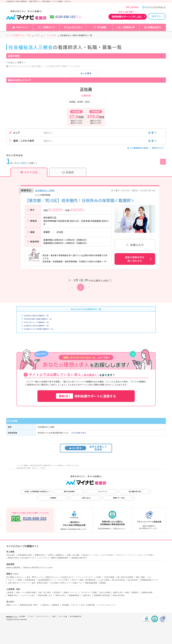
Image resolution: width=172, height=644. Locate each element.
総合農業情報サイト (46, 580)
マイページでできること (156, 7)
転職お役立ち (155, 27)
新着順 (68, 172)
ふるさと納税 (104, 580)
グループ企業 (63, 616)
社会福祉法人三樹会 (45, 190)
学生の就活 (11, 555)
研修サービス (11, 605)
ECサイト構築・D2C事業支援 (84, 580)
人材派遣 (10, 592)
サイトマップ (102, 492)
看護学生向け (40, 555)
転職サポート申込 (119, 498)
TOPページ (22, 27)
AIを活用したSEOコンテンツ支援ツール (66, 583)
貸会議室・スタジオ (70, 605)
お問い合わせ (86, 498)
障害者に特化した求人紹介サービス (22, 558)
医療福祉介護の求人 (79, 558)
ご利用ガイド (48, 27)
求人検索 (102, 27)
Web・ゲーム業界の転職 (26, 592)
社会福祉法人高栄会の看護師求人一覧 (36, 326)
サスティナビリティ (43, 616)
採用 (54, 616)
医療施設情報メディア (149, 580)
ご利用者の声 (128, 27)
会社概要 (22, 616)
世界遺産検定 (30, 580)
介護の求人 (87, 595)
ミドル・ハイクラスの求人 (103, 555)
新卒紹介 (57, 592)
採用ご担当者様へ (133, 7)
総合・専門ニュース (35, 577)
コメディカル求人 (28, 595)
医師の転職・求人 (45, 595)
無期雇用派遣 (74, 595)
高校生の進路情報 (13, 568)
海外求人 (86, 555)
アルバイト (121, 555)
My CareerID (133, 580)
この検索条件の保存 (138, 148)
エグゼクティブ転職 (89, 592)
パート (131, 555)
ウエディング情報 (15, 580)
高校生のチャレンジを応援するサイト (60, 577)
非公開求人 (23, 163)
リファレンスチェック (107, 605)
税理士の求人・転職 (121, 592)
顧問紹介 (135, 592)
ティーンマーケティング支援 (89, 577)
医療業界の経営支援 (102, 595)
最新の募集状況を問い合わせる (135, 259)
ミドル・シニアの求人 (145, 555)
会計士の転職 (105, 592)
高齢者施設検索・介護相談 (95, 583)
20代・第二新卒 (45, 592)
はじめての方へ (75, 27)
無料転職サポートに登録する (86, 396)
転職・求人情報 (73, 555)
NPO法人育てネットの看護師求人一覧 (36, 322)
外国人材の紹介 (119, 595)
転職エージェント (71, 592)
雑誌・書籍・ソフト (144, 577)
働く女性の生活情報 (125, 577)
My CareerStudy (118, 580)
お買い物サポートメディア (18, 583)
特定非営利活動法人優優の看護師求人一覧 (38, 319)
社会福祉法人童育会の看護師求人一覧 (36, 316)
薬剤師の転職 (147, 592)
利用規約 (53, 498)
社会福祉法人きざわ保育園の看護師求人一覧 (38, 329)
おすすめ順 (29, 172)
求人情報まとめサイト (15, 577)
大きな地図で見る (79, 433)
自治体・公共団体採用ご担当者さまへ (37, 492)
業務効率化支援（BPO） (29, 605)
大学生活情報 (109, 577)
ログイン (156, 16)
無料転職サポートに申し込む (127, 17)
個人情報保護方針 (76, 616)
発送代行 (46, 605)
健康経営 (56, 605)
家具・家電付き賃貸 (40, 583)
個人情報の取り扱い (135, 492)
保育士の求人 (61, 595)
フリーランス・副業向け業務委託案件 (54, 558)
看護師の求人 (13, 595)
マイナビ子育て (63, 580)
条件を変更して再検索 (86, 448)
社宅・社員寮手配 (88, 605)
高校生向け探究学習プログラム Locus (38, 568)
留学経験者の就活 (25, 555)
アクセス (31, 616)
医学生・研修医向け (56, 555)
